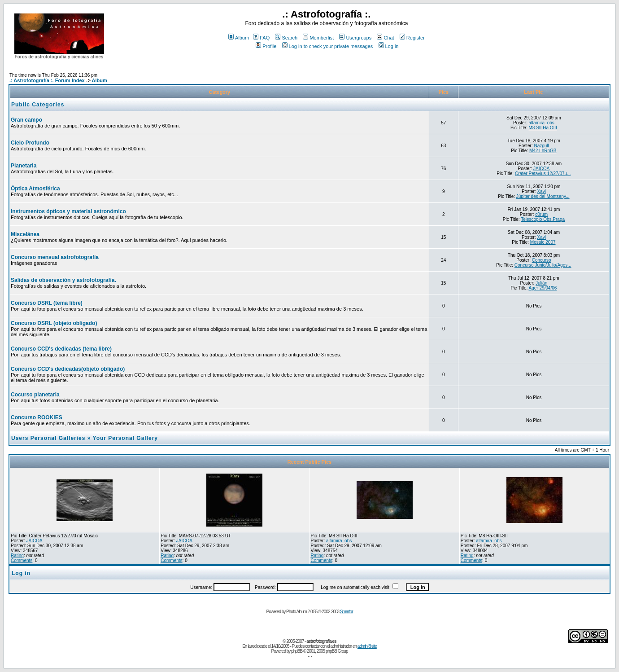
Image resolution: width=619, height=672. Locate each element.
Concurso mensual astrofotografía (55, 257)
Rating (17, 556)
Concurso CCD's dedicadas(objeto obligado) (68, 369)
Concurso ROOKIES (37, 417)
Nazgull (541, 146)
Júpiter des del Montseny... (543, 196)
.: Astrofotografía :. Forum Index (47, 80)
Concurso (542, 260)
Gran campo (26, 120)
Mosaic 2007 (543, 242)
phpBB (297, 651)
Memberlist (318, 38)
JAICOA (541, 169)
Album (239, 38)
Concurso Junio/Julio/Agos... (543, 265)
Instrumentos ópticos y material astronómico (68, 211)
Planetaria (24, 166)
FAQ (261, 38)
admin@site (367, 646)
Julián (541, 283)
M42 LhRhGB (543, 151)
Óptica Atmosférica (35, 189)
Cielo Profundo (30, 143)
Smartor (347, 612)
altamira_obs (542, 123)
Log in (389, 46)
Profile (266, 46)
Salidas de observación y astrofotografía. (63, 280)
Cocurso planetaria (35, 395)
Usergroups (355, 38)
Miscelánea (25, 234)
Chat (385, 38)
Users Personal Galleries (48, 438)
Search (286, 38)
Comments (22, 560)
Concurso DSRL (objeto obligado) (54, 323)
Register (412, 38)
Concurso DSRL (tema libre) (47, 303)
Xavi (541, 191)
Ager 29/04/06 (543, 288)
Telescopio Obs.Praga (543, 219)
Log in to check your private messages (328, 46)
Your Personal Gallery (126, 438)
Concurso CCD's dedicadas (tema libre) (61, 349)
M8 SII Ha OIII (543, 128)
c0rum (541, 214)
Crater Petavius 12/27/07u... (543, 173)
